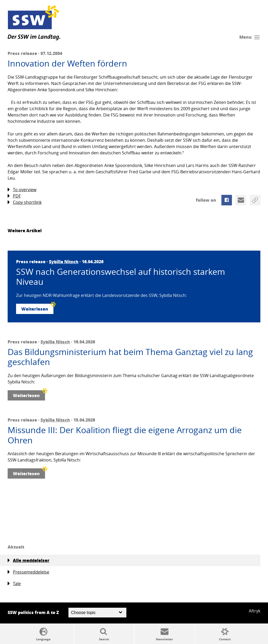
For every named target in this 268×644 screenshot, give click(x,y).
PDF (14, 196)
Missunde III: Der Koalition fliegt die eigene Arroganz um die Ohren (125, 435)
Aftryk (255, 611)
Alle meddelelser (29, 560)
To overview (22, 190)
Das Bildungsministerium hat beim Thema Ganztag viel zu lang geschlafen (130, 357)
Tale (14, 584)
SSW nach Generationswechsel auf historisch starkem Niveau (121, 277)
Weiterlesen (37, 308)
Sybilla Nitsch (64, 262)
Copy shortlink (25, 202)
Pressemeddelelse (28, 572)
